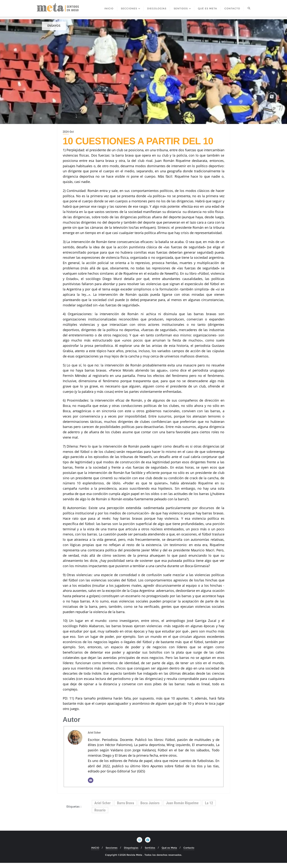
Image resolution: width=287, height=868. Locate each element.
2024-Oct (68, 137)
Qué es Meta (169, 853)
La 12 (209, 808)
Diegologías (131, 853)
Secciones (112, 853)
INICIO (95, 853)
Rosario (100, 815)
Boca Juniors (150, 808)
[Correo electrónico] (91, 786)
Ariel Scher (94, 738)
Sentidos (150, 853)
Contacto (189, 853)
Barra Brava (125, 808)
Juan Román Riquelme (182, 808)
